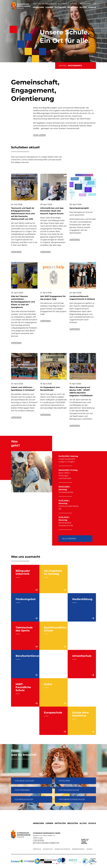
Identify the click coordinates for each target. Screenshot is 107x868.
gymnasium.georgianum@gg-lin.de (46, 843)
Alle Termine (69, 539)
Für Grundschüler (69, 790)
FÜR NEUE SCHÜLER (24, 781)
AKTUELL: (70, 66)
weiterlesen (16, 252)
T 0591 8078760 (39, 840)
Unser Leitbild (39, 135)
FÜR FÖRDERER (22, 790)
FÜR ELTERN (64, 781)
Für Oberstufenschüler (72, 799)
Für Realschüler (24, 799)
